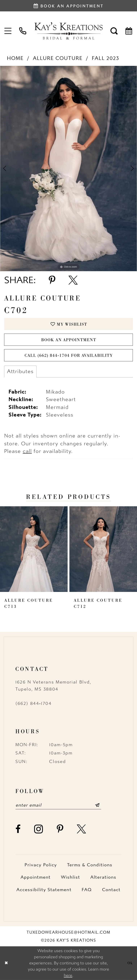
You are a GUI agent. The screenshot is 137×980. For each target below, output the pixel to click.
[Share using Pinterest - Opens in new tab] (52, 280)
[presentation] (34, 549)
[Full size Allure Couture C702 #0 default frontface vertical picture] (68, 169)
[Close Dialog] (6, 963)
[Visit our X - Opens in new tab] (82, 829)
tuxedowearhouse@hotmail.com (69, 932)
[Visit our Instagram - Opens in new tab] (39, 829)
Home (15, 58)
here (68, 975)
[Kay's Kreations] (68, 31)
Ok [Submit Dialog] (130, 963)
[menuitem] (8, 31)
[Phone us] (23, 31)
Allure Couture (58, 58)
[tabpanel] (68, 169)
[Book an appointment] (68, 6)
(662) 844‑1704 (34, 703)
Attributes (20, 371)
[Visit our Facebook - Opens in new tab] (18, 829)
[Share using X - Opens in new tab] (73, 280)
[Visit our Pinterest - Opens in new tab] (60, 829)
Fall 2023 (106, 58)
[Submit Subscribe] (97, 805)
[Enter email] (58, 805)
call (27, 451)
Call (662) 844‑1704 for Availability (69, 355)
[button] (8, 31)
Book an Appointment (69, 340)
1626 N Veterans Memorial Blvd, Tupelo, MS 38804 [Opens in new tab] (53, 685)
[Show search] (114, 31)
